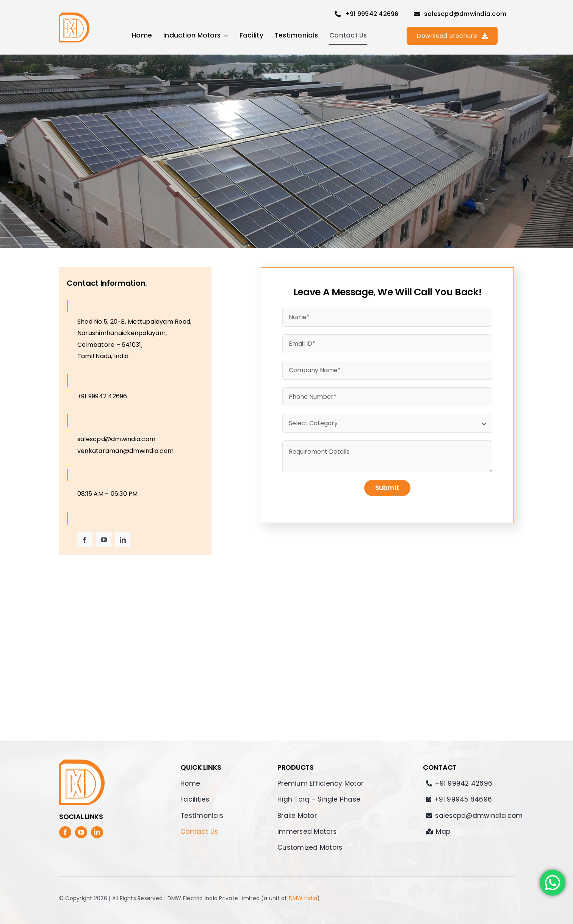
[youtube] (104, 540)
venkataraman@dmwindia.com (125, 451)
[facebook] (85, 540)
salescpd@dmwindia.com (116, 439)
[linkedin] (123, 540)
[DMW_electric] (74, 15)
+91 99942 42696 (102, 396)
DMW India (303, 898)
